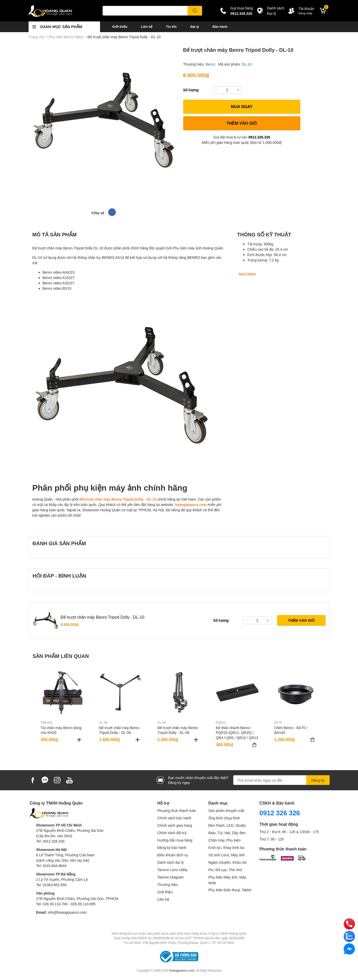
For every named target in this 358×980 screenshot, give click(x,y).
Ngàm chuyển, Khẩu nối (228, 862)
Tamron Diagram (171, 877)
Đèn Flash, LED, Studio (227, 825)
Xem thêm (247, 274)
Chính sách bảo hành (174, 818)
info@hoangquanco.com (67, 912)
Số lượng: (191, 90)
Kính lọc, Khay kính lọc (227, 848)
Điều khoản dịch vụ (173, 855)
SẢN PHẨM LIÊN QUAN (61, 656)
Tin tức (171, 27)
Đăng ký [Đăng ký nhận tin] (318, 780)
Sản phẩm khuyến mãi (226, 811)
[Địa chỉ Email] (281, 780)
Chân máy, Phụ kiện (225, 840)
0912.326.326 (241, 13)
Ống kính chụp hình (224, 818)
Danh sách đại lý (171, 862)
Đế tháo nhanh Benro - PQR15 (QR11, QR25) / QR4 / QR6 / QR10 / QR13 (237, 733)
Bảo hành (220, 27)
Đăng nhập (306, 13)
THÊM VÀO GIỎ (242, 123)
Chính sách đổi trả (172, 833)
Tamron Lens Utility (173, 870)
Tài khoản (306, 9)
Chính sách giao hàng (175, 825)
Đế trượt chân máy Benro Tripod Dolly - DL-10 (118, 499)
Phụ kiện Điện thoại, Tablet (230, 890)
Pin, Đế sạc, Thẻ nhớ (225, 870)
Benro (211, 64)
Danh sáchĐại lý (276, 11)
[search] (195, 11)
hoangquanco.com (191, 505)
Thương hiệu (168, 884)
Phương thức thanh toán (177, 811)
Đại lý (195, 27)
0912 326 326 (280, 813)
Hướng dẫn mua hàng (175, 840)
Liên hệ (147, 27)
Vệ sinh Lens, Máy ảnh (227, 855)
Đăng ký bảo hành (172, 848)
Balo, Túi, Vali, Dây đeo (227, 833)
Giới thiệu (120, 27)
